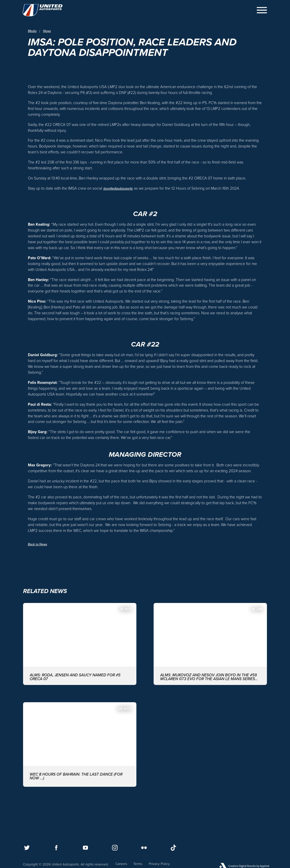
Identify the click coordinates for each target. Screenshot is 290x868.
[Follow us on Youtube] (85, 848)
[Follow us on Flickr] (144, 848)
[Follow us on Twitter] (27, 848)
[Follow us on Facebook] (56, 848)
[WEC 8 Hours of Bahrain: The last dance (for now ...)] (80, 761)
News (48, 31)
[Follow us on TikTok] (173, 848)
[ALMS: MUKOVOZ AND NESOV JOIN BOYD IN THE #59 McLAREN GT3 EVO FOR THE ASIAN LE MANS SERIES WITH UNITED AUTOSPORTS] (210, 659)
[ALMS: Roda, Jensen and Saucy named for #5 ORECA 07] (80, 659)
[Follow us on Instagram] (115, 848)
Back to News (39, 558)
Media (33, 31)
